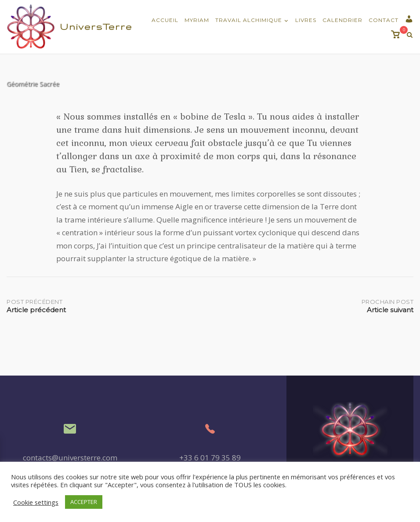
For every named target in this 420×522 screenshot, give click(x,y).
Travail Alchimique (249, 20)
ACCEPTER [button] (84, 502)
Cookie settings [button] (36, 502)
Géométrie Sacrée (33, 84)
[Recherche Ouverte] (410, 35)
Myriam (197, 20)
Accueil (165, 20)
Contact (384, 20)
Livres (306, 20)
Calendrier (342, 20)
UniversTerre (96, 27)
